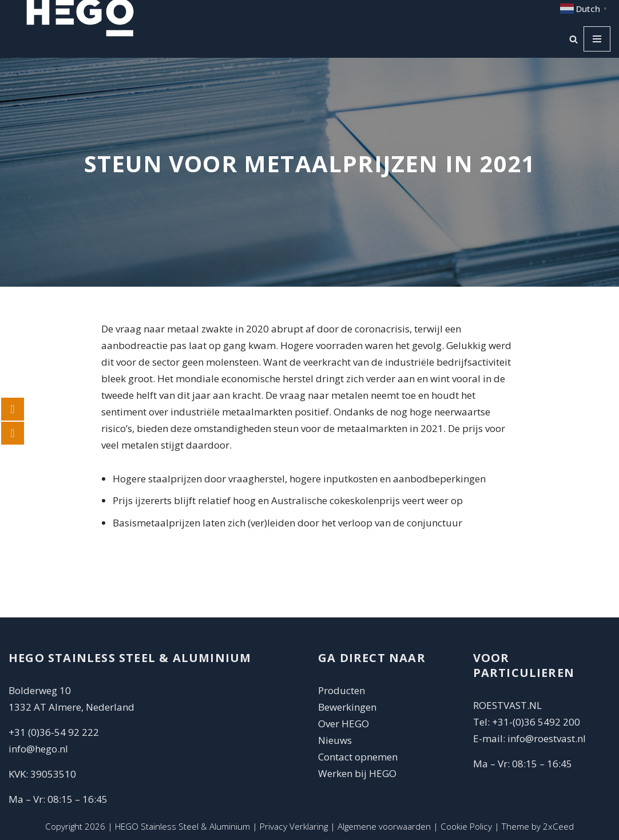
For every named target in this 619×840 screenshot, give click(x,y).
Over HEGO (344, 724)
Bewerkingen (347, 707)
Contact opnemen (359, 757)
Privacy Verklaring (294, 826)
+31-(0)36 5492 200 (536, 722)
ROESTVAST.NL (507, 705)
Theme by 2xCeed (538, 826)
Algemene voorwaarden (384, 826)
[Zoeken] (574, 39)
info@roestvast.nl (547, 738)
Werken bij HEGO (357, 773)
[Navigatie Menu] (597, 39)
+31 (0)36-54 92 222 (54, 732)
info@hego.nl (38, 749)
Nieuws (335, 740)
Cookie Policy (466, 826)
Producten (342, 690)
